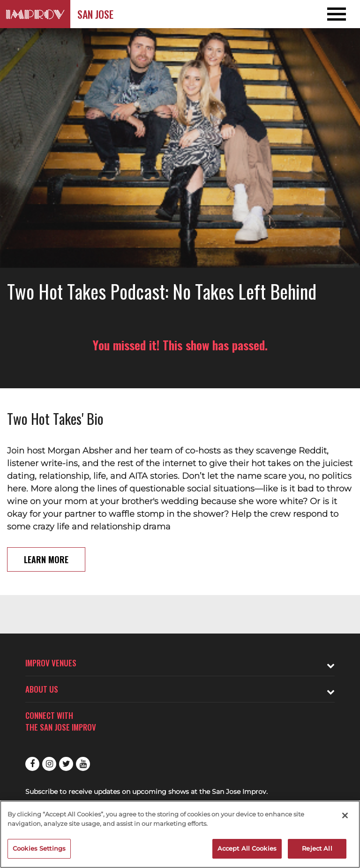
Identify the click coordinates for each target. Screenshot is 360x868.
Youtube (83, 764)
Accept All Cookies (247, 848)
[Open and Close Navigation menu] (324, 14)
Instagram (49, 764)
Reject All (317, 848)
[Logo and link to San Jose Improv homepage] (35, 14)
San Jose (95, 14)
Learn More (46, 559)
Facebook (32, 764)
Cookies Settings (39, 848)
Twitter (66, 764)
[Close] (345, 815)
